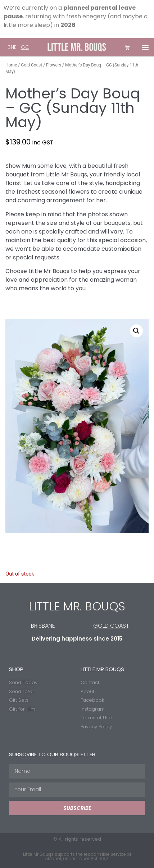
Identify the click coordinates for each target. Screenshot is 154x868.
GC (25, 47)
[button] (145, 47)
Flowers (54, 65)
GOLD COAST (111, 626)
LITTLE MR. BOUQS (77, 606)
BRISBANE (43, 626)
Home (11, 65)
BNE (12, 47)
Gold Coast (31, 65)
